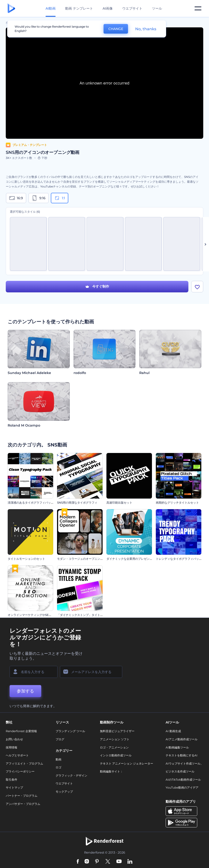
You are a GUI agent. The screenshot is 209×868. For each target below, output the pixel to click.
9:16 (39, 198)
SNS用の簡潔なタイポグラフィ (77, 503)
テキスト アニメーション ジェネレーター (127, 763)
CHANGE (116, 29)
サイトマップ (14, 787)
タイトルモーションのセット (26, 559)
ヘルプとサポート (17, 755)
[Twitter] (108, 862)
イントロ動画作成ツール (116, 755)
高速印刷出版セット (119, 503)
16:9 (16, 198)
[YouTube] (119, 862)
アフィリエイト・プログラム (24, 763)
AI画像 (108, 8)
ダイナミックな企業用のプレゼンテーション (135, 559)
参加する (25, 691)
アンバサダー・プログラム (23, 804)
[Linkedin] (130, 862)
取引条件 (12, 780)
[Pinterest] (97, 862)
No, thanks (146, 29)
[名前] (34, 672)
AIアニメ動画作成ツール (182, 739)
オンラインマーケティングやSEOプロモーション (39, 615)
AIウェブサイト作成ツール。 (184, 763)
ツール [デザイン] (157, 8)
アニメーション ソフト (115, 739)
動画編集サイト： (111, 771)
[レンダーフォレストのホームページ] (11, 9)
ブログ (60, 739)
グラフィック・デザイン (71, 775)
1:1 (60, 198)
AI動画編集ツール (177, 747)
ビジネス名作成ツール (180, 771)
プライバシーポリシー (20, 771)
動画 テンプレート (79, 8)
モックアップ (64, 792)
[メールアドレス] (91, 672)
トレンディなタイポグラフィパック (179, 559)
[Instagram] (87, 862)
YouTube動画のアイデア (182, 787)
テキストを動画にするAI (182, 755)
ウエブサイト (132, 8)
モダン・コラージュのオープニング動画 (83, 559)
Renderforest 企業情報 (21, 731)
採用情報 (12, 747)
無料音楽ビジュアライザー (117, 731)
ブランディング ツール (70, 731)
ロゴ (58, 767)
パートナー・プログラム (22, 796)
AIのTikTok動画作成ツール (183, 780)
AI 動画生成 (173, 731)
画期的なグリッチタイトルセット (177, 503)
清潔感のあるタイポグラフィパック (31, 503)
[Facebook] (78, 862)
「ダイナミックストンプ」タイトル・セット (86, 615)
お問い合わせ (14, 739)
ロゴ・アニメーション (114, 747)
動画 (58, 759)
